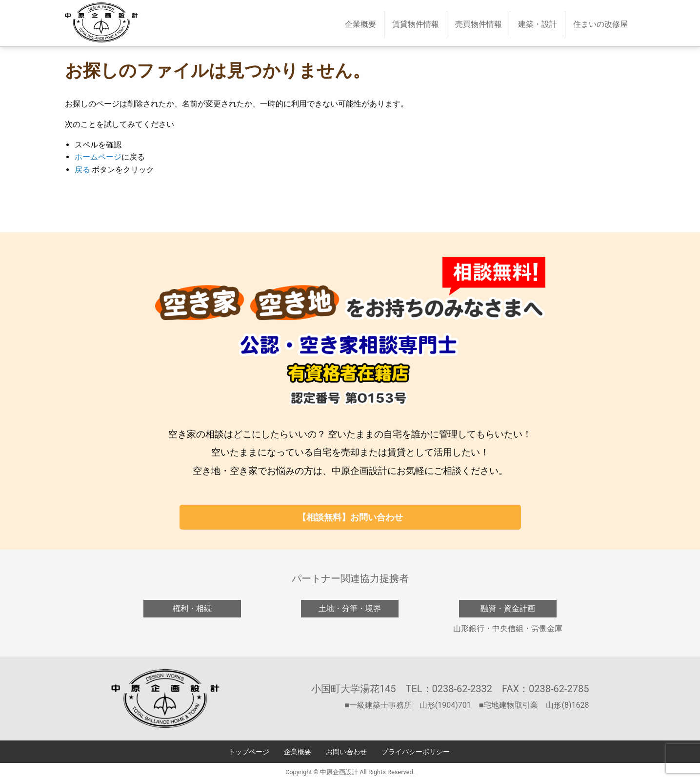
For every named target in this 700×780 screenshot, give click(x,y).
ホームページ (98, 157)
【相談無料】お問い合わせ (350, 517)
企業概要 (360, 24)
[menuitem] (360, 24)
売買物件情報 (479, 24)
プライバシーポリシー (416, 752)
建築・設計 (538, 24)
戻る (82, 170)
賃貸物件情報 (416, 24)
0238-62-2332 (462, 689)
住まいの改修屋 (600, 24)
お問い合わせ (346, 752)
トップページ (249, 752)
